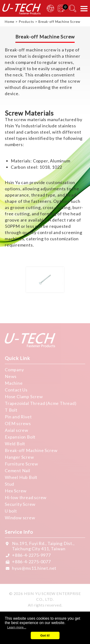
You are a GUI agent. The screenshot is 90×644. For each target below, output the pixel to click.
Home (10, 22)
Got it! (45, 635)
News (11, 376)
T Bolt (11, 410)
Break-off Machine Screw (31, 450)
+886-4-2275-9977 (31, 555)
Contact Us (16, 390)
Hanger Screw (19, 457)
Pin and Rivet (18, 417)
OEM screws (18, 423)
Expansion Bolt (20, 437)
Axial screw (17, 430)
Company (14, 370)
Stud (9, 484)
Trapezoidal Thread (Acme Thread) (41, 403)
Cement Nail (18, 471)
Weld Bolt (15, 444)
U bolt (11, 511)
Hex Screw (16, 491)
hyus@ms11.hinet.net (34, 568)
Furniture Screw (21, 464)
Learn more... (17, 627)
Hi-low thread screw (26, 497)
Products (26, 22)
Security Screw (20, 504)
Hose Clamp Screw (24, 396)
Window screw (20, 518)
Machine (14, 383)
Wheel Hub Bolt (21, 477)
